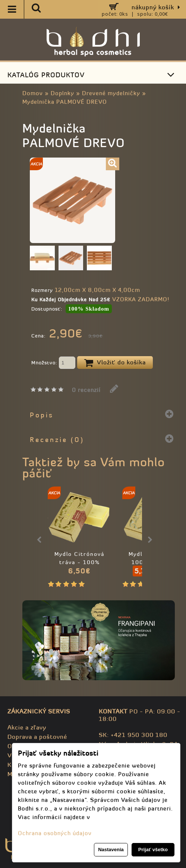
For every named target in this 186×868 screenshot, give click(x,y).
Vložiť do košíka (115, 363)
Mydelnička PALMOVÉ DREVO (65, 102)
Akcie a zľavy (27, 727)
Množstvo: (53, 363)
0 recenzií (86, 390)
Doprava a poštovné (37, 737)
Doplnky (62, 93)
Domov (33, 93)
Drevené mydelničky (111, 93)
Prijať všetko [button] (153, 850)
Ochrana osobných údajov (55, 833)
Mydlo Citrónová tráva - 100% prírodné (79, 562)
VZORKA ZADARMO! (141, 299)
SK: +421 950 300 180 (133, 735)
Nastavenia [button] (111, 850)
